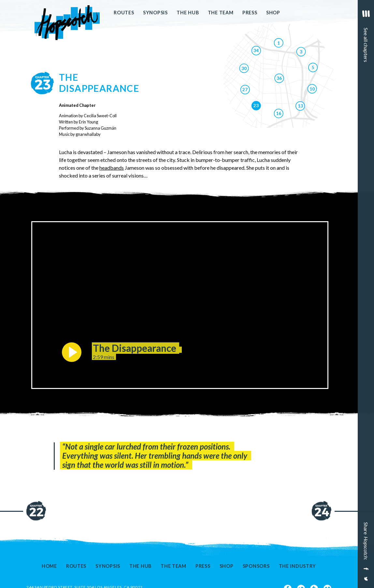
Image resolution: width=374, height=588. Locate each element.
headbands (112, 168)
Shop (273, 13)
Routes (124, 13)
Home (49, 566)
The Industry (298, 566)
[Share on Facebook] (365, 569)
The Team (221, 13)
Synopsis (155, 13)
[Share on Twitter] (365, 581)
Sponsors (256, 566)
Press (250, 13)
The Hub (188, 13)
